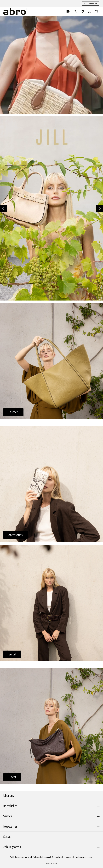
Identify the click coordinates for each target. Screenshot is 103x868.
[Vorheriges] (3, 208)
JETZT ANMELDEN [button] (90, 3)
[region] (51, 208)
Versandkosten (58, 857)
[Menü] (68, 11)
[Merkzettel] (82, 11)
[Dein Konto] (89, 11)
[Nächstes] (100, 208)
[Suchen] (75, 11)
